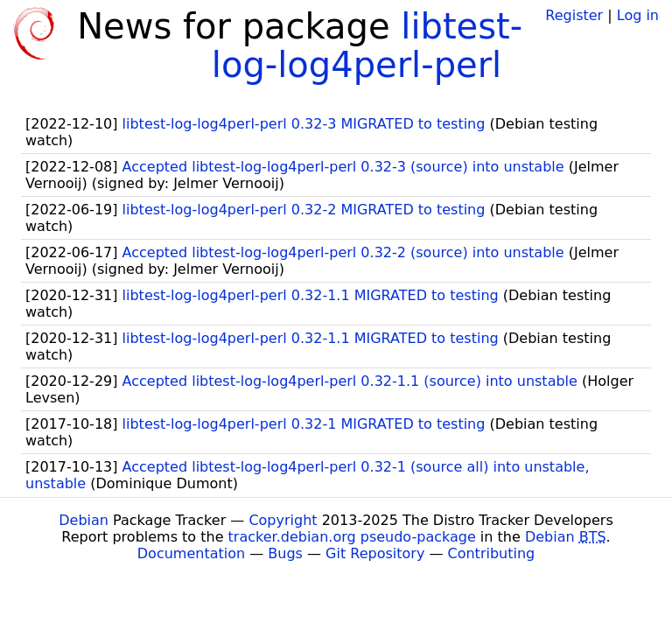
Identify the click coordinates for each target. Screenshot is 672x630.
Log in (638, 15)
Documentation (191, 553)
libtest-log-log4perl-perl (367, 45)
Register (574, 15)
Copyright (283, 520)
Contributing (492, 553)
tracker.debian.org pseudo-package (352, 537)
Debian (84, 520)
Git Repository (375, 553)
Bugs (285, 553)
